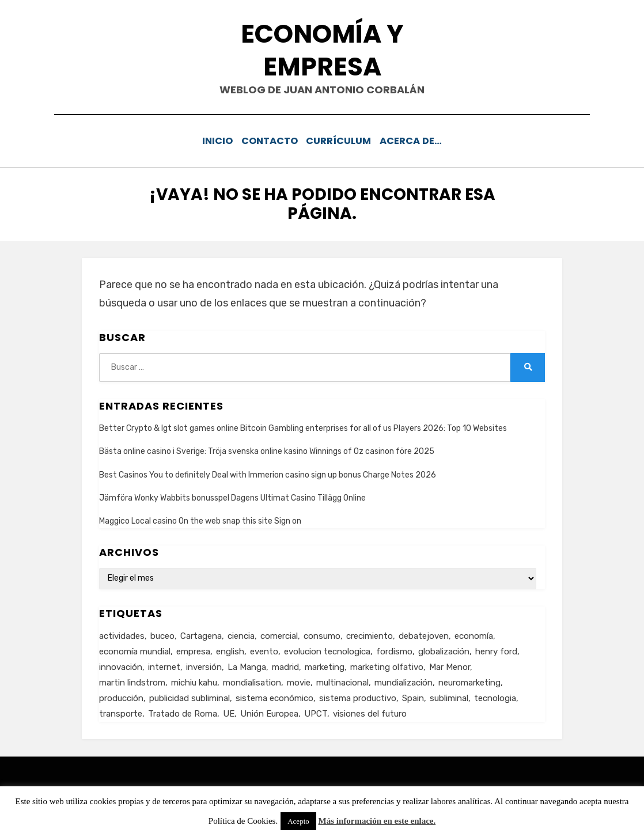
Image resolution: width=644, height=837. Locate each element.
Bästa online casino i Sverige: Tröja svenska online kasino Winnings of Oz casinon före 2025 (267, 450)
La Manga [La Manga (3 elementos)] (247, 665)
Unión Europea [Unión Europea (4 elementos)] (269, 712)
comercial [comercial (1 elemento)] (279, 634)
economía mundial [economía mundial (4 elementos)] (135, 650)
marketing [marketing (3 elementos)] (325, 665)
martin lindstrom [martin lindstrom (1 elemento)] (132, 681)
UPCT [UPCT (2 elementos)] (316, 712)
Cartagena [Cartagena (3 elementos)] (201, 634)
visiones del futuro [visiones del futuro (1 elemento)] (370, 712)
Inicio (212, 140)
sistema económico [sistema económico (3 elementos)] (274, 696)
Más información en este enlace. (377, 821)
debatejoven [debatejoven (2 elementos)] (424, 634)
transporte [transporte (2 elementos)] (121, 712)
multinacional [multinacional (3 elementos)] (342, 681)
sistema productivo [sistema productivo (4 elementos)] (358, 696)
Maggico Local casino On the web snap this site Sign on (200, 519)
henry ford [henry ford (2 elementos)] (496, 650)
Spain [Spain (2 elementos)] (413, 696)
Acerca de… (419, 140)
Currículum (344, 140)
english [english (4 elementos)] (230, 650)
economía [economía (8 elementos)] (474, 634)
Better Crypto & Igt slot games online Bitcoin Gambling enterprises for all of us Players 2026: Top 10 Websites (303, 427)
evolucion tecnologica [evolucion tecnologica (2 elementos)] (327, 650)
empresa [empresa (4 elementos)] (193, 650)
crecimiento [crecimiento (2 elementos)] (370, 634)
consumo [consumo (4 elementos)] (322, 634)
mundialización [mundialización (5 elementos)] (404, 681)
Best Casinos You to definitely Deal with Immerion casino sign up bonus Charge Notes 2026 (268, 473)
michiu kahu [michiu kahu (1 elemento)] (194, 681)
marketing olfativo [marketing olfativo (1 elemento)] (387, 665)
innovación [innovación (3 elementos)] (121, 665)
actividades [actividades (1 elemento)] (122, 634)
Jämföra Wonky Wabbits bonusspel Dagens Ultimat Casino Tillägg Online (232, 496)
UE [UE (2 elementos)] (229, 712)
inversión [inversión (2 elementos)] (204, 665)
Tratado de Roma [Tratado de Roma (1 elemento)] (183, 712)
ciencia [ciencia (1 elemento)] (241, 634)
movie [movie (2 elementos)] (299, 681)
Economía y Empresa (322, 50)
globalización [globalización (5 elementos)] (444, 650)
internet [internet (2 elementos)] (164, 665)
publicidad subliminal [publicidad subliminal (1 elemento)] (190, 696)
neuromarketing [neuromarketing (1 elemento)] (469, 681)
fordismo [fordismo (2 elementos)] (394, 650)
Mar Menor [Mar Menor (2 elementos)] (450, 665)
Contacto (270, 140)
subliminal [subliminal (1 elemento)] (449, 696)
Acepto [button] (298, 821)
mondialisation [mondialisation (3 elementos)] (252, 681)
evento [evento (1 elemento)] (264, 650)
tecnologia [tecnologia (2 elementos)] (495, 696)
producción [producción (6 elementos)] (121, 696)
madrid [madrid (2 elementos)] (285, 665)
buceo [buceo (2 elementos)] (162, 634)
